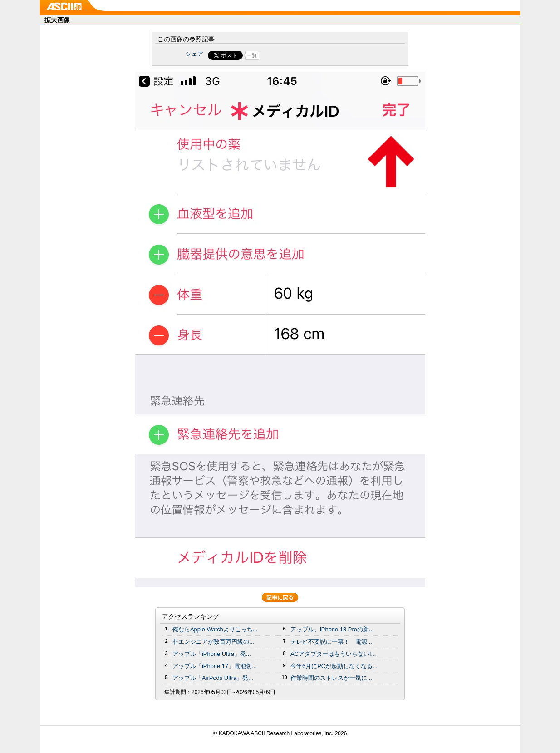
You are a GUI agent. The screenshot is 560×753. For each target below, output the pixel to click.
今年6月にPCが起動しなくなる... (334, 666)
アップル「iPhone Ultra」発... (212, 654)
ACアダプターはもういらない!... (333, 654)
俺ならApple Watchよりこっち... (215, 629)
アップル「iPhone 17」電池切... (215, 666)
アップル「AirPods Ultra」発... (213, 678)
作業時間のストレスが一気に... (331, 678)
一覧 (252, 55)
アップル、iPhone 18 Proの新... (332, 629)
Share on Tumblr (314, 55)
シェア (194, 54)
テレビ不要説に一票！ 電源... (331, 642)
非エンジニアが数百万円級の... (213, 642)
